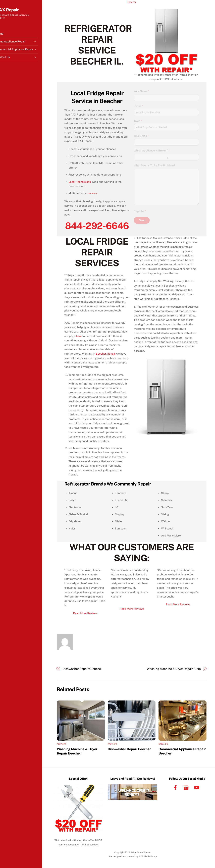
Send (142, 220)
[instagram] (187, 787)
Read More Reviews (85, 613)
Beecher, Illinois (106, 354)
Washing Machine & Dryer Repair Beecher (77, 751)
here (79, 336)
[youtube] (197, 787)
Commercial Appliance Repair (25, 51)
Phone (138, 106)
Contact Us (25, 58)
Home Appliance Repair (25, 43)
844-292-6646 (97, 226)
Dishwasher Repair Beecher (129, 749)
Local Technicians (80, 182)
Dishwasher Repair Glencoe (82, 669)
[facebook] (176, 787)
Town (138, 121)
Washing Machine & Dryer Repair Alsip (174, 669)
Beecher (132, 2)
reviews (92, 193)
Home (8, 35)
